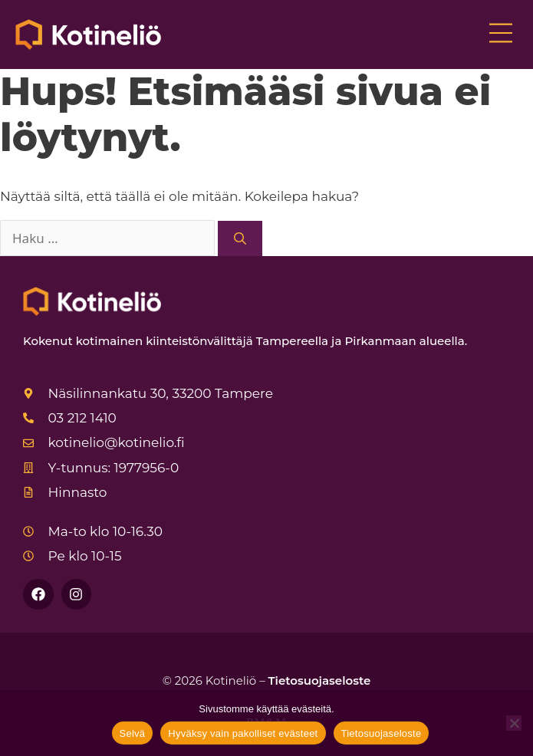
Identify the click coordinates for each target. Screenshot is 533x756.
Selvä (133, 733)
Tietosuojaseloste (320, 680)
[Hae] (240, 238)
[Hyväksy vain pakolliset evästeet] (514, 723)
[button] (500, 35)
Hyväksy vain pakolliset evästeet (243, 733)
